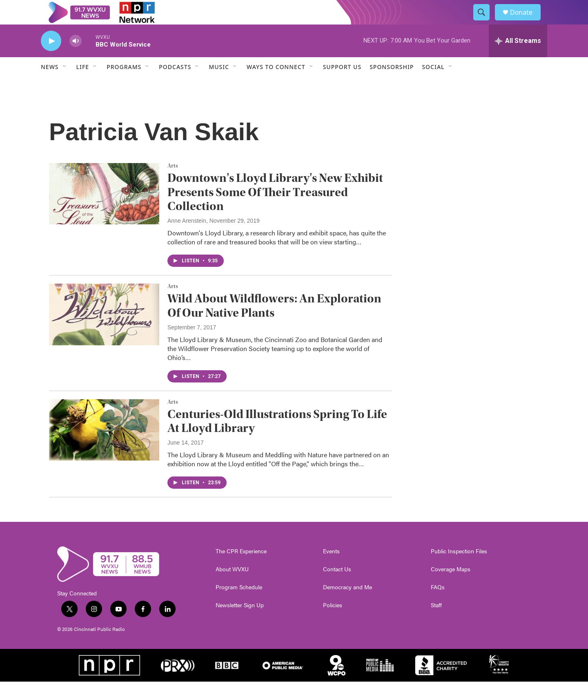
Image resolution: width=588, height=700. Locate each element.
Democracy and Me (347, 606)
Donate (526, 21)
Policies (333, 624)
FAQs (438, 606)
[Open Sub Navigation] (65, 85)
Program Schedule (239, 606)
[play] (51, 59)
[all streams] (518, 59)
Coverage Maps (451, 588)
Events (331, 570)
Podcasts (175, 85)
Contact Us (337, 588)
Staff (436, 624)
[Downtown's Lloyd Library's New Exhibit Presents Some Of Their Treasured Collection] (104, 212)
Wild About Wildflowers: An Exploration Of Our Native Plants (274, 324)
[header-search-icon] (485, 22)
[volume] (76, 59)
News (50, 85)
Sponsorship (392, 85)
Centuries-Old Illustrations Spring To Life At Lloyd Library (277, 440)
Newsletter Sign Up (240, 624)
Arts (173, 184)
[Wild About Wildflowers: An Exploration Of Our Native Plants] (104, 333)
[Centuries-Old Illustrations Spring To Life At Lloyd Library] (104, 448)
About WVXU (232, 588)
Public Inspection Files (459, 570)
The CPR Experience (241, 570)
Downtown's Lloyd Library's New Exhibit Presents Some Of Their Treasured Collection (275, 211)
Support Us (342, 85)
